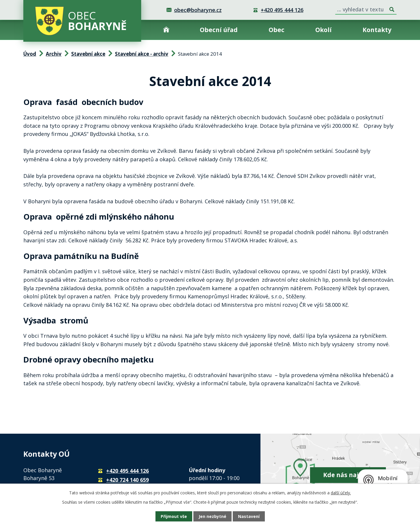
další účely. (341, 493)
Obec (276, 30)
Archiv (54, 54)
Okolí (323, 30)
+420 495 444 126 (282, 10)
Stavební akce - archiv (142, 54)
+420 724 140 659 (127, 480)
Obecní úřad (219, 30)
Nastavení (249, 516)
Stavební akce (88, 54)
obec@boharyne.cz (198, 10)
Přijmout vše (174, 516)
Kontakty (377, 30)
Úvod (166, 30)
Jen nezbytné (212, 516)
